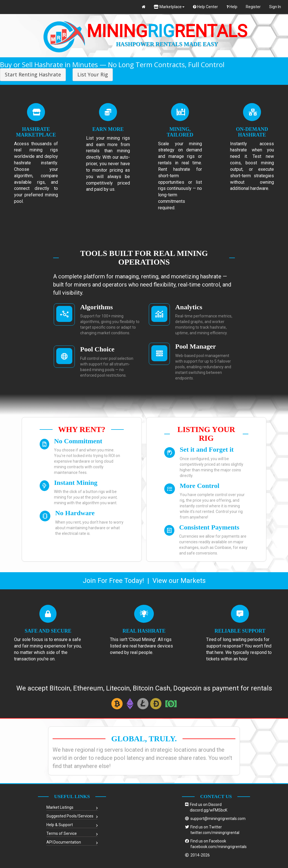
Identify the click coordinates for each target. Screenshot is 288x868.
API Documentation (64, 842)
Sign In (275, 7)
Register (253, 7)
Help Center (205, 7)
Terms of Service (62, 833)
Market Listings (60, 807)
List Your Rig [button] (93, 74)
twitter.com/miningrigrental (215, 833)
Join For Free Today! (113, 581)
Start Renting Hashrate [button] (33, 74)
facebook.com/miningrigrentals (219, 847)
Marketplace (169, 7)
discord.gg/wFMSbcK (209, 810)
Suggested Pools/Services (70, 816)
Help (232, 7)
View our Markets (179, 581)
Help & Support (60, 825)
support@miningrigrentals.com (218, 819)
